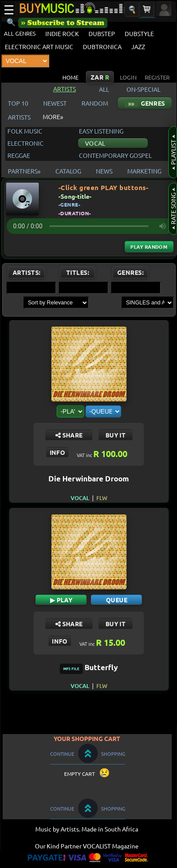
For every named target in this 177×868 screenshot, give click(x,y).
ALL (105, 89)
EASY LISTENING (101, 131)
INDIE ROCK (62, 33)
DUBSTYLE (139, 33)
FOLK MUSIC (25, 131)
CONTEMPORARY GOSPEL (115, 155)
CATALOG (68, 171)
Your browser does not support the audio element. (91, 226)
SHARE (69, 435)
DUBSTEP (102, 33)
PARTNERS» (24, 171)
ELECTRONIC (26, 143)
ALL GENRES (20, 33)
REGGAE (19, 155)
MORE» (53, 117)
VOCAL (95, 143)
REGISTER (157, 77)
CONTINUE (62, 754)
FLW (102, 498)
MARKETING (144, 171)
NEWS (104, 171)
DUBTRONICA (102, 47)
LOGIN (128, 77)
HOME (70, 77)
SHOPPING (113, 754)
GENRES (145, 103)
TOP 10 (18, 103)
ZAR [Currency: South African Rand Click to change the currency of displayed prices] (100, 77)
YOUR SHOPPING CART (87, 738)
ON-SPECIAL (143, 89)
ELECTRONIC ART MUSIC (39, 47)
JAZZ (138, 47)
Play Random (149, 247)
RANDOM (95, 103)
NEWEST (55, 103)
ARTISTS (19, 117)
